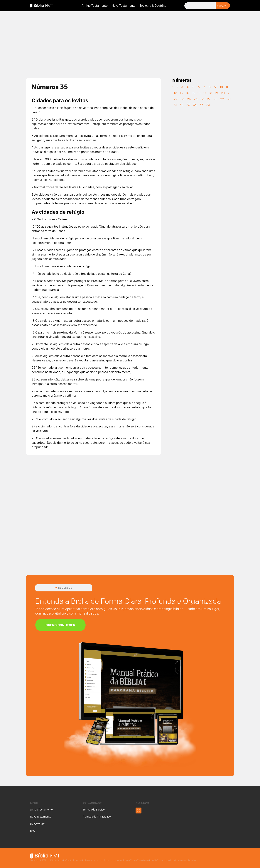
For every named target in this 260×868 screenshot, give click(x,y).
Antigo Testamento (95, 6)
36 (208, 105)
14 (187, 93)
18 (211, 93)
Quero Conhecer (62, 625)
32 (182, 105)
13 (181, 93)
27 (209, 99)
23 (182, 99)
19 (217, 93)
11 (227, 87)
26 (202, 99)
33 (188, 105)
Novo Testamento (124, 6)
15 (193, 93)
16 (199, 93)
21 (229, 93)
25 (196, 99)
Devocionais (37, 824)
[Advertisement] (130, 42)
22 (176, 99)
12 (175, 93)
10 (221, 87)
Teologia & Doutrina (153, 6)
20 (223, 93)
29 (222, 99)
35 (202, 105)
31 (175, 105)
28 (215, 99)
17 (205, 93)
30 (229, 99)
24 (189, 99)
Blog (33, 831)
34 (195, 105)
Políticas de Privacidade (97, 817)
